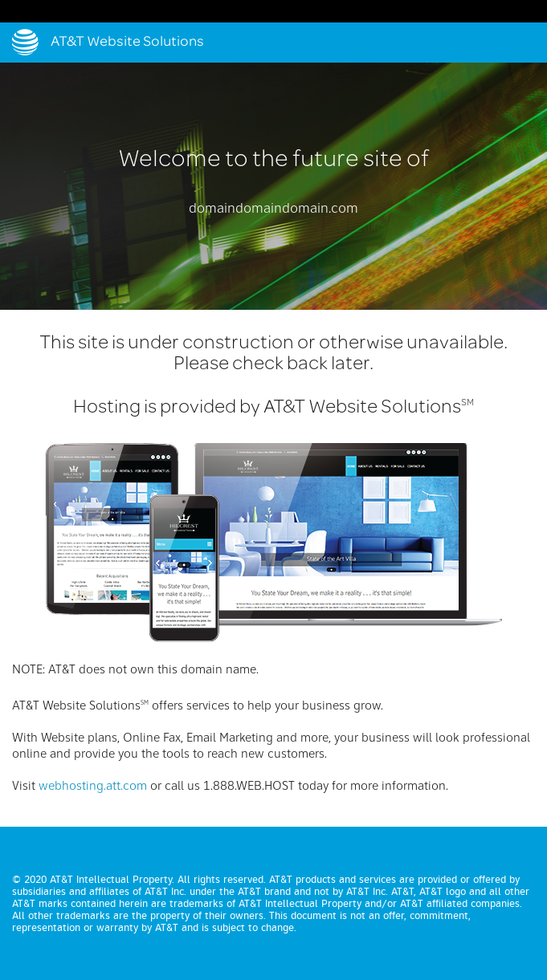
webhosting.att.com (93, 787)
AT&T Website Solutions (127, 43)
